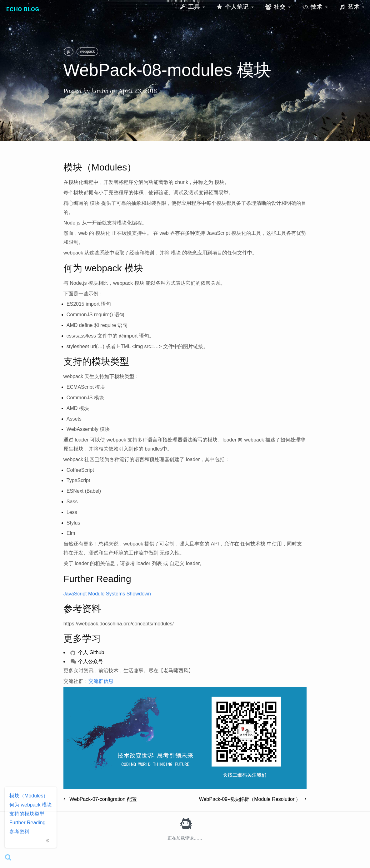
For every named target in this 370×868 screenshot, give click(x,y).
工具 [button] (192, 7)
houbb (100, 91)
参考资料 (19, 832)
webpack (87, 52)
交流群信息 (101, 681)
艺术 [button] (352, 7)
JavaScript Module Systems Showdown (107, 594)
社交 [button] (278, 7)
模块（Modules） (29, 796)
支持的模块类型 (27, 814)
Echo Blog (23, 9)
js (69, 52)
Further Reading (27, 823)
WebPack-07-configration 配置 (100, 799)
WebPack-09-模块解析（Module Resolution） (253, 799)
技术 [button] (315, 7)
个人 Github (87, 652)
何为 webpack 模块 (31, 805)
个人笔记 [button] (235, 7)
